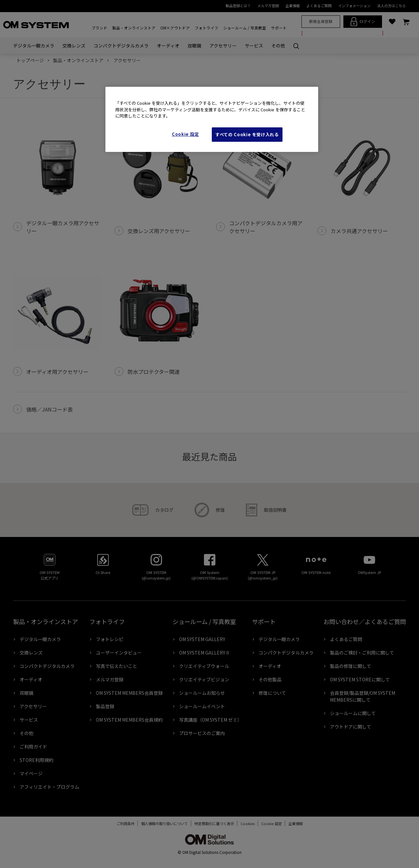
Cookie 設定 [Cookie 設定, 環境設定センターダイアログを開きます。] (185, 134)
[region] (212, 119)
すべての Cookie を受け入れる (247, 134)
